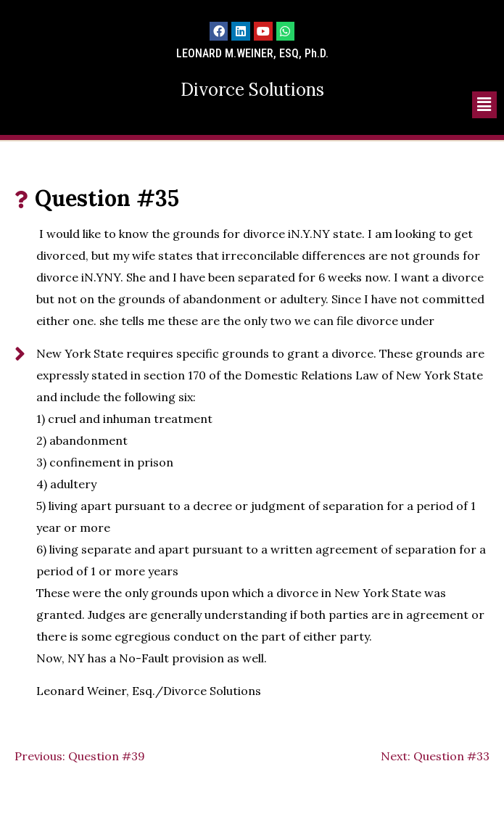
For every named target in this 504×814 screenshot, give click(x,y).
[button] (484, 105)
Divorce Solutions (252, 90)
